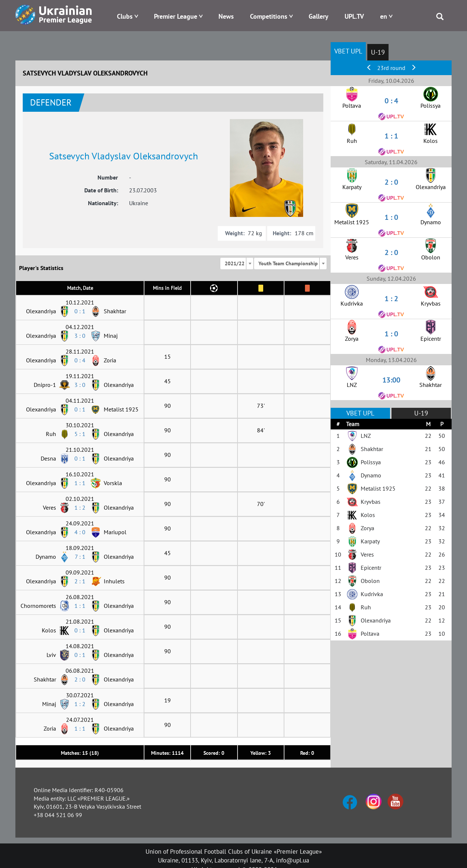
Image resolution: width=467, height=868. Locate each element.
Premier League (176, 16)
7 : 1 (80, 557)
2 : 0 (80, 679)
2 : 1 (80, 581)
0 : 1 (80, 311)
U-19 (378, 52)
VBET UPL (348, 51)
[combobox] (237, 263)
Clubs (125, 16)
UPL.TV (354, 16)
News (226, 16)
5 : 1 (80, 434)
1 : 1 (80, 483)
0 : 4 (80, 360)
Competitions (269, 16)
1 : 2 (80, 507)
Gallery (319, 16)
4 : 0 (80, 532)
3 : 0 (80, 336)
